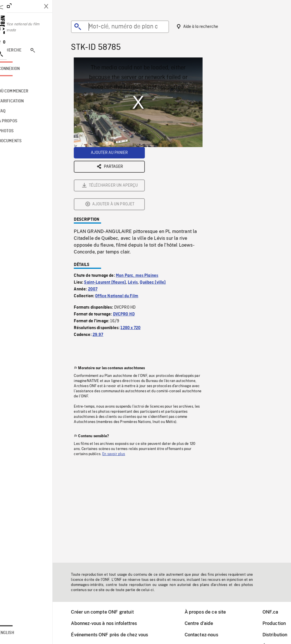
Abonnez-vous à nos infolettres (111, 623)
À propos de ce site (213, 612)
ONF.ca (278, 612)
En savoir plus (121, 391)
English (21, 633)
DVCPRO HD (131, 251)
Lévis (140, 219)
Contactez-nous (209, 635)
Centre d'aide (206, 623)
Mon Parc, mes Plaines (144, 212)
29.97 (105, 272)
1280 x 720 (138, 265)
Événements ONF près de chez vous (117, 635)
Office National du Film (124, 233)
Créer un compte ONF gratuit (109, 612)
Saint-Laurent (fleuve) (112, 219)
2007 (100, 226)
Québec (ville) (160, 219)
